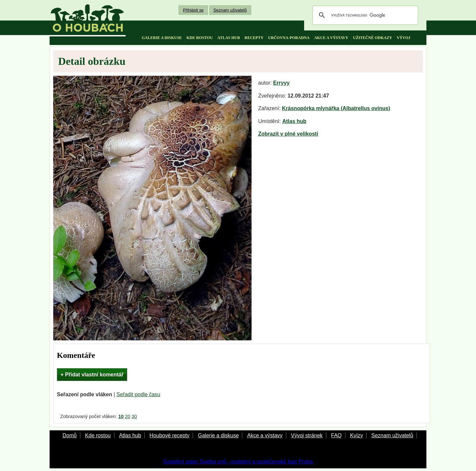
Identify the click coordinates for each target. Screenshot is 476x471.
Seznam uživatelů (230, 10)
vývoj (403, 38)
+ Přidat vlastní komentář (92, 375)
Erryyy (281, 83)
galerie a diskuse (162, 38)
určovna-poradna (289, 38)
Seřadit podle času (138, 394)
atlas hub (229, 38)
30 (134, 416)
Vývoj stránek (307, 435)
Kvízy (357, 435)
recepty (254, 38)
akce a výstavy (331, 38)
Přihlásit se (193, 10)
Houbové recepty (169, 435)
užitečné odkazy (373, 38)
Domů (70, 435)
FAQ (336, 435)
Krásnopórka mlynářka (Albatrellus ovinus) (336, 108)
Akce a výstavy (265, 435)
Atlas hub (294, 121)
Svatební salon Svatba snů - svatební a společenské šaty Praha (238, 462)
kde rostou (199, 38)
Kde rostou (98, 435)
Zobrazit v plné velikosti (288, 134)
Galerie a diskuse (218, 435)
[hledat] (364, 15)
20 (128, 416)
